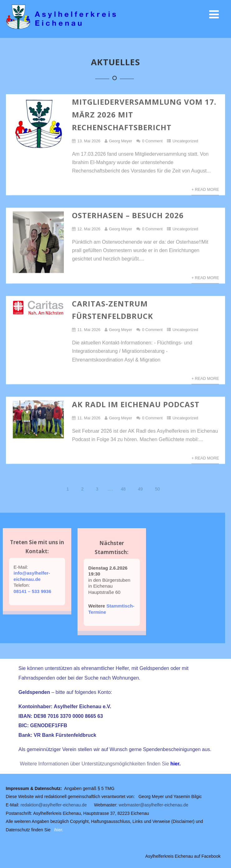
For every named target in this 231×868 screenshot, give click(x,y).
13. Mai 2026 (89, 141)
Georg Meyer (121, 141)
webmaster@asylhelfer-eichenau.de (153, 805)
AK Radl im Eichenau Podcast (136, 405)
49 (140, 489)
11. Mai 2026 (89, 330)
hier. (175, 764)
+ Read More (205, 190)
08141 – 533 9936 (33, 598)
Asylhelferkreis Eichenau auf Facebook (183, 856)
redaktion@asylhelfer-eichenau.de (54, 805)
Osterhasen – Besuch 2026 (128, 216)
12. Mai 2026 (89, 229)
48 (123, 489)
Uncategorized (185, 141)
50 (158, 489)
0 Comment (152, 141)
